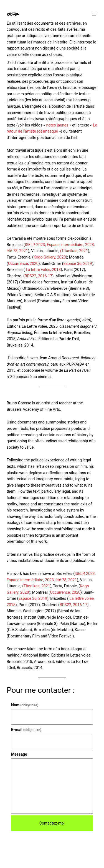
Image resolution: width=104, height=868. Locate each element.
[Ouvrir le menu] (94, 14)
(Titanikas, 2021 (73, 251)
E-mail (26, 730)
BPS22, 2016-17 (39, 276)
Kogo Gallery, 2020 (50, 257)
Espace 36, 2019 (78, 263)
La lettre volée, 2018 (43, 270)
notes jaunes (57, 125)
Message (19, 754)
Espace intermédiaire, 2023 (70, 245)
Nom (25, 705)
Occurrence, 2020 (23, 263)
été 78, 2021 (17, 251)
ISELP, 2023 (35, 245)
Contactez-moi (52, 823)
